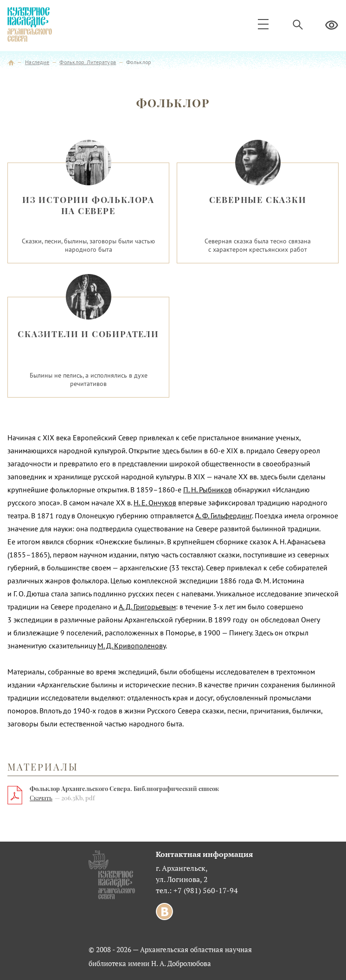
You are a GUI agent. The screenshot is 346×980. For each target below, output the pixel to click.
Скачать (41, 798)
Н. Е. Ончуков (155, 503)
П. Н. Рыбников (208, 490)
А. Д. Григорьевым (147, 607)
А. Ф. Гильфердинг (224, 516)
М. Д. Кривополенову (131, 646)
